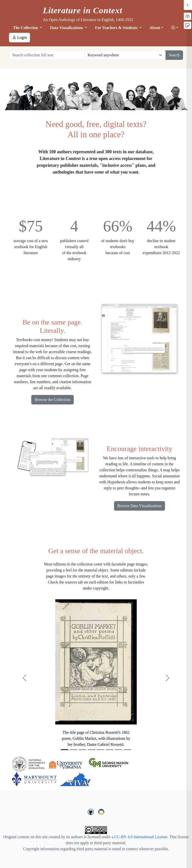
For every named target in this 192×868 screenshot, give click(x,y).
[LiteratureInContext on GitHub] (91, 811)
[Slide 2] (73, 750)
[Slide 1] (64, 750)
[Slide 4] (91, 750)
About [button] (155, 28)
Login (19, 37)
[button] (175, 28)
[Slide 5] (100, 750)
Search (174, 55)
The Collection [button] (26, 28)
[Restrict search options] (125, 55)
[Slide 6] (109, 750)
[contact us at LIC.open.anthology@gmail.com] (101, 811)
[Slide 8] (127, 750)
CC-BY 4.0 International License (141, 837)
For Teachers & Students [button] (117, 28)
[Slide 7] (118, 750)
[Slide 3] (82, 750)
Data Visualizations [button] (67, 28)
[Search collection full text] (47, 55)
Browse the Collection (52, 400)
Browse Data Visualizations (139, 506)
